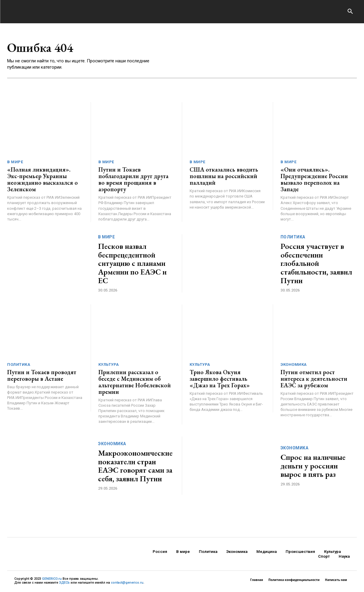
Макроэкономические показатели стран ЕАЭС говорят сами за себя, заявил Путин (135, 466)
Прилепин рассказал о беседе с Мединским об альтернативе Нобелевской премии (135, 382)
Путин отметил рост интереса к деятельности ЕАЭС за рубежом (314, 379)
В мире (15, 162)
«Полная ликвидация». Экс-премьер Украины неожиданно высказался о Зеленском (42, 179)
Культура (109, 364)
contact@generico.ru (127, 583)
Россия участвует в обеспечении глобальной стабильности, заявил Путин (316, 263)
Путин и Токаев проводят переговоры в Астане (42, 375)
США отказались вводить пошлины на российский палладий (224, 176)
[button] (350, 12)
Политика (293, 237)
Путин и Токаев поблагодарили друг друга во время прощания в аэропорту (133, 179)
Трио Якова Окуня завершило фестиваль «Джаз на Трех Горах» (220, 379)
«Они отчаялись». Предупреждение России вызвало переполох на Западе (314, 179)
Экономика (294, 364)
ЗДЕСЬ (64, 583)
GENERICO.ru (52, 579)
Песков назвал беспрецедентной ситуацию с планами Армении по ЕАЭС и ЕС (132, 263)
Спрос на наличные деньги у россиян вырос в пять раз (313, 466)
